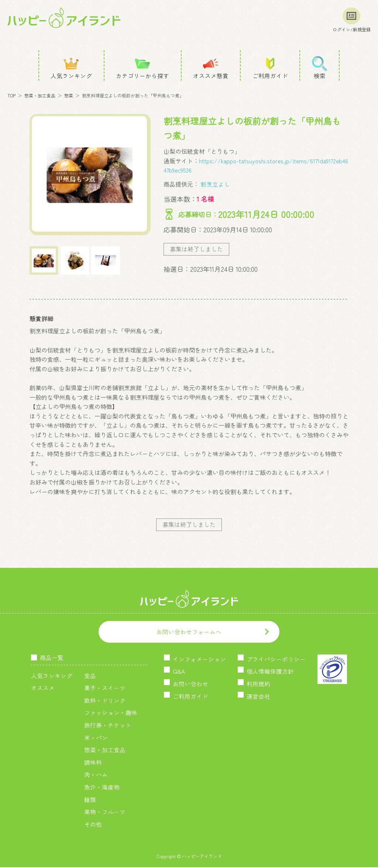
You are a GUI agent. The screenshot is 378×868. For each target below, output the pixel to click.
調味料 (93, 763)
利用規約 (258, 684)
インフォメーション (199, 660)
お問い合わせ (190, 684)
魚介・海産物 (102, 788)
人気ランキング (52, 676)
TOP (11, 96)
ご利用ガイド (190, 697)
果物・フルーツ (105, 812)
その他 (93, 825)
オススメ (43, 688)
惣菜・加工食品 (40, 96)
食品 (90, 676)
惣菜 (69, 96)
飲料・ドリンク (105, 701)
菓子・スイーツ (105, 688)
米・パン (96, 738)
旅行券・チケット (108, 726)
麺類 (90, 800)
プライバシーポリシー (276, 660)
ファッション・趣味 (111, 714)
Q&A (179, 672)
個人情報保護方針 (270, 672)
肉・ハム (96, 775)
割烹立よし (214, 184)
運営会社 (258, 697)
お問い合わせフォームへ (189, 632)
